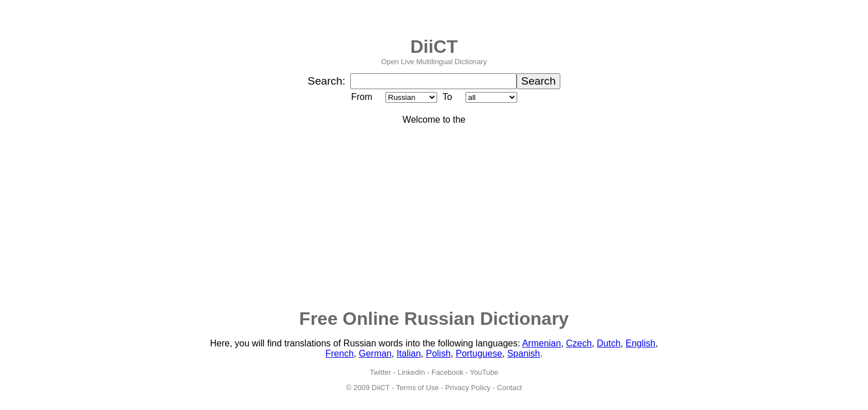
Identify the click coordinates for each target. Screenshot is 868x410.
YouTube (484, 372)
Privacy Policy (468, 388)
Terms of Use (418, 388)
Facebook (447, 372)
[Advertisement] (434, 216)
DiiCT (434, 47)
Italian (409, 353)
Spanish (523, 353)
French (339, 353)
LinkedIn (411, 372)
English (640, 343)
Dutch (609, 343)
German (375, 353)
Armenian (542, 343)
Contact (509, 388)
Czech (579, 343)
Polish (438, 353)
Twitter (380, 372)
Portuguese (479, 353)
